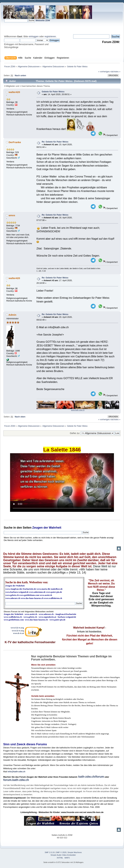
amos (12, 215)
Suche (8, 528)
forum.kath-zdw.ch (16, 780)
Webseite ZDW (43, 20)
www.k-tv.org (18, 631)
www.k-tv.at (19, 633)
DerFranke (15, 142)
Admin (12, 315)
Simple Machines (75, 852)
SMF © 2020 (61, 852)
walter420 (14, 92)
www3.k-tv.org (17, 628)
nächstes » (115, 72)
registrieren (50, 36)
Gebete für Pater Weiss (53, 92)
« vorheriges (104, 72)
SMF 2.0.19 (50, 852)
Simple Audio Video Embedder (63, 855)
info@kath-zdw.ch (16, 772)
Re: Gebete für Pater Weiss (55, 142)
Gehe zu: (75, 433)
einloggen (34, 36)
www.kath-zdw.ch (78, 410)
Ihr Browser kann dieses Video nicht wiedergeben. (62, 483)
